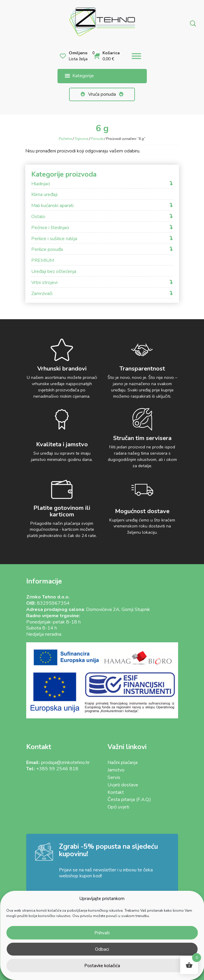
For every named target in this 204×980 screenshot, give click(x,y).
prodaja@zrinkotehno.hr (65, 763)
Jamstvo (116, 770)
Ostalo (38, 217)
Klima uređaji (44, 195)
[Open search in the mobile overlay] (193, 23)
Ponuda (97, 139)
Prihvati (102, 933)
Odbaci (102, 949)
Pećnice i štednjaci (50, 228)
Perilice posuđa (47, 250)
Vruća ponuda (102, 94)
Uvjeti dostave (123, 785)
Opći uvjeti (118, 807)
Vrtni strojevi (44, 283)
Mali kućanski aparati (52, 206)
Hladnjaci (41, 184)
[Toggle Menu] (136, 56)
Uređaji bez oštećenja (54, 272)
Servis (114, 777)
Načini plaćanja (123, 763)
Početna (65, 139)
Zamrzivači (42, 294)
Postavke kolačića (102, 966)
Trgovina (81, 139)
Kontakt (116, 792)
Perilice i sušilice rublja (54, 239)
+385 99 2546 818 (57, 769)
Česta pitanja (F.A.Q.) (129, 800)
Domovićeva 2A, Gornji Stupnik (118, 609)
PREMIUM (43, 261)
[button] (83, 76)
